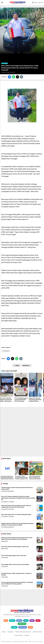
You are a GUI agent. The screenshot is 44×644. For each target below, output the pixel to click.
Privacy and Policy (19, 635)
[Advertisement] (22, 419)
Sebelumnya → (26, 365)
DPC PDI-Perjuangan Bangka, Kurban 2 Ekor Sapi (14, 556)
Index (6, 621)
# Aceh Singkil (6, 351)
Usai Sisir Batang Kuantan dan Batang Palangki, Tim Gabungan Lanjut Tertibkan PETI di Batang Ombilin (17, 583)
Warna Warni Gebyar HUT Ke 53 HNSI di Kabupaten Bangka (16, 515)
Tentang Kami (10, 632)
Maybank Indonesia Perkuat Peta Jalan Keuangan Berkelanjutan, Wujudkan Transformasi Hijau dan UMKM (18, 524)
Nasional (19, 621)
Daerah (26, 621)
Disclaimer (27, 635)
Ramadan (14, 627)
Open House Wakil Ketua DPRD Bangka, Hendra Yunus (15, 547)
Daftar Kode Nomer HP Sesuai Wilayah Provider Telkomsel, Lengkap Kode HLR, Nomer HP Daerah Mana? (16, 506)
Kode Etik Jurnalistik (37, 632)
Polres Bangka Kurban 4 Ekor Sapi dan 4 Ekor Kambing (15, 565)
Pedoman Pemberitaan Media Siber (23, 632)
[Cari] (32, 3)
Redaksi (4, 632)
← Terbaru (17, 365)
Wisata (32, 621)
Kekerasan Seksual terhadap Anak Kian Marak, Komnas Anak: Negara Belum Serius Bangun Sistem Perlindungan (17, 539)
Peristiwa (12, 621)
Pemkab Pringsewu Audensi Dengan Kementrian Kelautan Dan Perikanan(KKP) (17, 488)
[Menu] (3, 3)
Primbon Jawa (22, 624)
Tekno (38, 621)
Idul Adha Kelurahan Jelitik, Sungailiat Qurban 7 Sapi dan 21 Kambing (16, 574)
